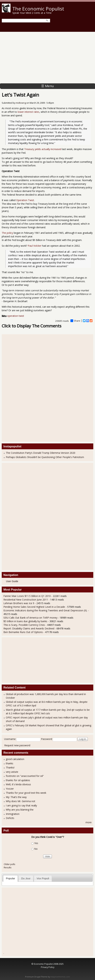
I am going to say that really (21, 805)
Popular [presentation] (11, 878)
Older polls (10, 864)
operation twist (16, 316)
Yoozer (10, 789)
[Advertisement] (47, 58)
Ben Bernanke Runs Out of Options (23, 632)
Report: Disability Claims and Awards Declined (29, 628)
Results (8, 867)
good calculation (15, 759)
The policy (7, 233)
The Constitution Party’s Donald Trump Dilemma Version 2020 (41, 453)
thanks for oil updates (18, 780)
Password (47, 739)
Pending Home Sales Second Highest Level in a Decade (34, 607)
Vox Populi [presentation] (43, 878)
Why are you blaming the (20, 810)
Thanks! (10, 767)
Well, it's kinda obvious (18, 784)
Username (10, 739)
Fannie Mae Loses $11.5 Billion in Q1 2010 (27, 596)
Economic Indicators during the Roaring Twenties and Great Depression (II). (45, 610)
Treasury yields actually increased (43, 149)
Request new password (17, 745)
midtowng (21, 103)
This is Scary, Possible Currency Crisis (24, 625)
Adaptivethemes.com (60, 977)
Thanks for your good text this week (26, 793)
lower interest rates (29, 112)
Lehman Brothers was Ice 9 (19, 603)
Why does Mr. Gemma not (21, 801)
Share (75, 321)
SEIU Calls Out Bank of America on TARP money (30, 618)
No (36, 849)
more (89, 822)
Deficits (10, 818)
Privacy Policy (48, 967)
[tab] (10, 878)
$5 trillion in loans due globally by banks (25, 621)
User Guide (12, 581)
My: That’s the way (16, 797)
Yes (36, 843)
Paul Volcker (35, 246)
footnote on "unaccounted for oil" (25, 776)
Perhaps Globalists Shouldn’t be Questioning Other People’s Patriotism (45, 457)
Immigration (13, 814)
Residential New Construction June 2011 (26, 600)
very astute (12, 772)
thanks (10, 763)
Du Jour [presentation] (26, 878)
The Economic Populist (38, 9)
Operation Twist (25, 200)
